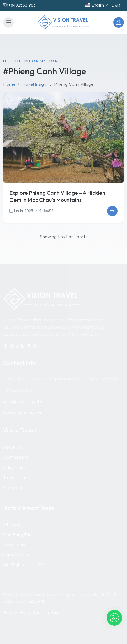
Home (9, 84)
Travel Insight (35, 84)
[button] (114, 618)
